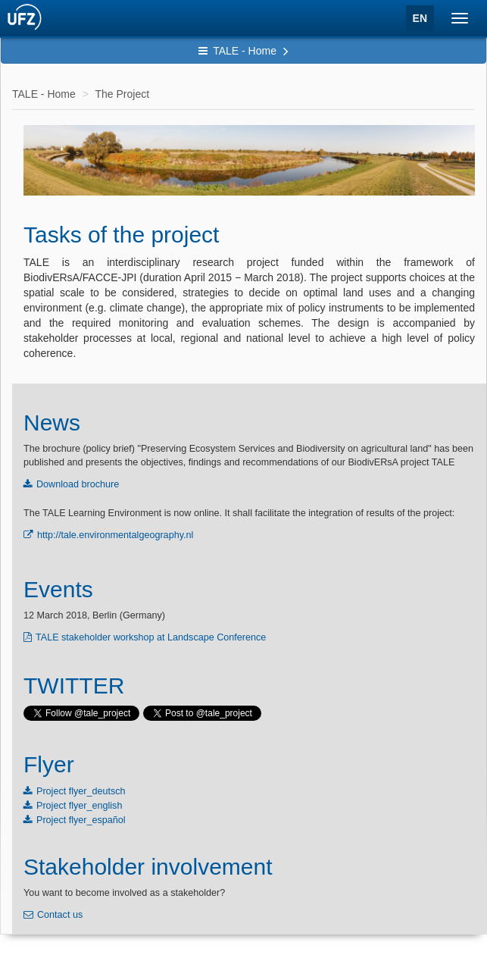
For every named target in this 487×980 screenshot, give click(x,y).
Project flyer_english (79, 806)
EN (420, 18)
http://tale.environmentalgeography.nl (115, 535)
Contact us (60, 915)
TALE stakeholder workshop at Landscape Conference (151, 637)
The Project (122, 94)
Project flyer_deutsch (81, 791)
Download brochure (78, 484)
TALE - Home (243, 51)
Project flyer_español (81, 820)
